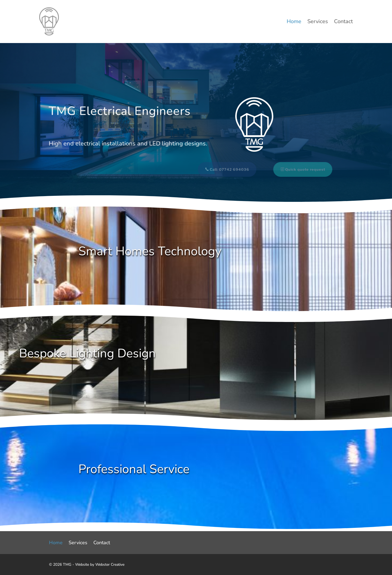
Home (294, 22)
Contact (343, 22)
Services (318, 22)
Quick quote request (302, 169)
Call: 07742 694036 (226, 169)
